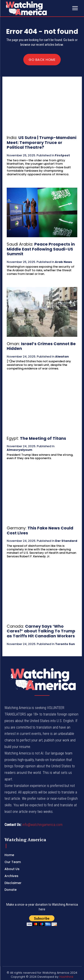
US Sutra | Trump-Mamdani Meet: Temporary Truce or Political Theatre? (42, 142)
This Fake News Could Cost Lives (40, 530)
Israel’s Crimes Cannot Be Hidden (41, 346)
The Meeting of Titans (43, 438)
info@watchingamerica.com (42, 825)
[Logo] (38, 8)
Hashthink (66, 977)
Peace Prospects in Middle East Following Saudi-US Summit (41, 249)
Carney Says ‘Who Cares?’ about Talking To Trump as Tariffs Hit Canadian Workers (41, 631)
